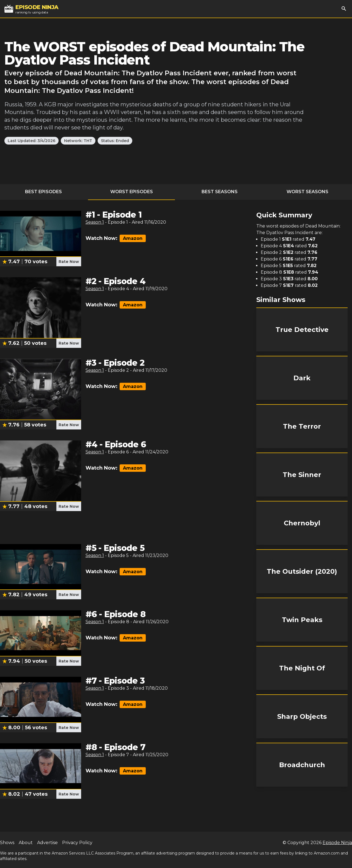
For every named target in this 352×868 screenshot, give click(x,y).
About (26, 843)
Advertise (47, 843)
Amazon (133, 238)
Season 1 (95, 222)
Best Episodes (43, 192)
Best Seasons (220, 192)
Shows (7, 843)
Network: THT (78, 141)
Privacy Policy (77, 843)
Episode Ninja (337, 843)
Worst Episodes (132, 192)
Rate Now (69, 262)
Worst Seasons (307, 192)
